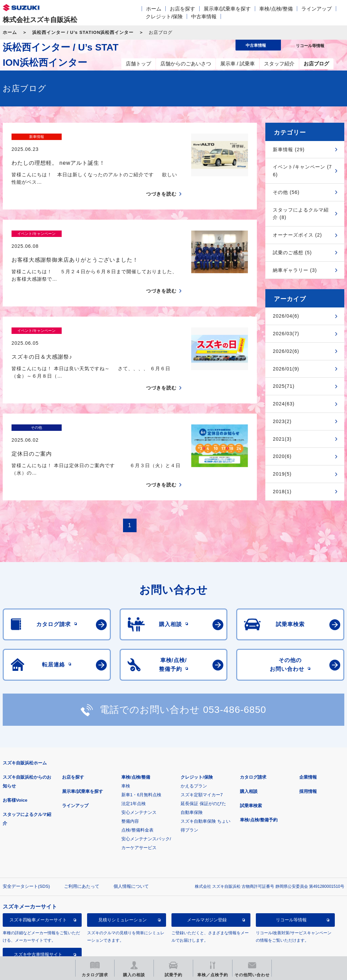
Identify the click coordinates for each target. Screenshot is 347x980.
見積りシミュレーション (123, 872)
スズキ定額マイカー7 (202, 747)
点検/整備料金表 (137, 783)
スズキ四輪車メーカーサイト (38, 872)
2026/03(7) (286, 334)
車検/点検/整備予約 (259, 772)
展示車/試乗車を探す (227, 9)
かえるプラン (194, 738)
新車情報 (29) (289, 149)
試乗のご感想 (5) (292, 253)
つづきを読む (161, 182)
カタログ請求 (253, 730)
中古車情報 (204, 16)
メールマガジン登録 (207, 872)
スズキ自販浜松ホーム (25, 715)
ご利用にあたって (82, 839)
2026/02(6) (286, 351)
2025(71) (284, 386)
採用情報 (308, 744)
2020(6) (282, 456)
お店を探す (182, 9)
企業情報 (308, 730)
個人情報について (131, 839)
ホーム (154, 9)
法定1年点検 (134, 756)
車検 (126, 738)
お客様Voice (15, 753)
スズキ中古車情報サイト (38, 907)
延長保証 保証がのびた (203, 756)
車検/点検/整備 (276, 9)
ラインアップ (317, 9)
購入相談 (249, 744)
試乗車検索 (251, 758)
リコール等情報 (291, 872)
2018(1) (282, 492)
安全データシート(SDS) (26, 839)
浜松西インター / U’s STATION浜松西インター (83, 32)
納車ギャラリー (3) (295, 270)
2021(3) (282, 439)
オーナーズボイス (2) (297, 235)
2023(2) (282, 421)
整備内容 (130, 774)
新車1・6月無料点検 (141, 747)
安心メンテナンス (139, 765)
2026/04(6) (286, 316)
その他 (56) (286, 192)
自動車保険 (192, 765)
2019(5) (282, 474)
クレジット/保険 (164, 16)
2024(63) (284, 404)
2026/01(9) (286, 369)
